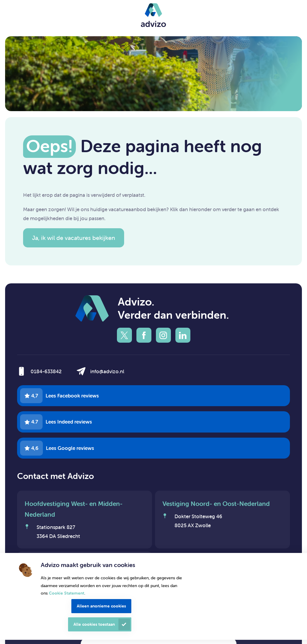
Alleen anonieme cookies (101, 606)
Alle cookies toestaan (94, 624)
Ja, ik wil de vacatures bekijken (74, 238)
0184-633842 (46, 371)
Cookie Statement (67, 593)
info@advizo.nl (107, 371)
